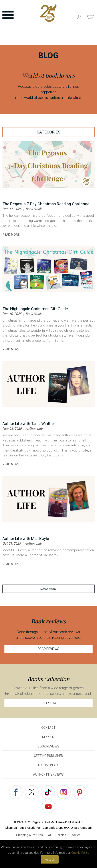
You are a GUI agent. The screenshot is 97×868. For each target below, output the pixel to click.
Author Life (34, 428)
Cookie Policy (80, 852)
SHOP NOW (48, 703)
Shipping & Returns (30, 835)
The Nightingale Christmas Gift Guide (35, 309)
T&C (49, 835)
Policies (61, 835)
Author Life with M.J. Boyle (26, 538)
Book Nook (34, 209)
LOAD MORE (48, 589)
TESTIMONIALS (48, 765)
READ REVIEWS (48, 649)
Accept (50, 859)
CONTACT (48, 728)
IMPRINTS (48, 737)
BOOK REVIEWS (48, 746)
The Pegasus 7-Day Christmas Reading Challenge (46, 204)
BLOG (48, 56)
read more (11, 235)
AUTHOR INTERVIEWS (48, 774)
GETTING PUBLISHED (48, 756)
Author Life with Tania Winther (29, 424)
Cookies (75, 835)
